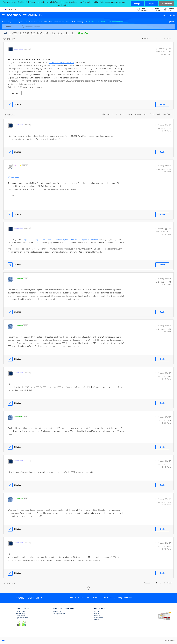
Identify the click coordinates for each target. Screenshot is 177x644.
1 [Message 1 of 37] (166, 48)
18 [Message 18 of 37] (166, 461)
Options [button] (171, 22)
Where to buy (58, 612)
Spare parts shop (59, 614)
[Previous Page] (146, 39)
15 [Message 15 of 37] (166, 326)
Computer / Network (57, 22)
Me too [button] (15, 93)
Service (97, 614)
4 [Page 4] (164, 39)
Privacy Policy (20, 614)
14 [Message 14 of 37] (166, 279)
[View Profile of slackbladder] (19, 49)
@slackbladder (14, 177)
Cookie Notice (21, 612)
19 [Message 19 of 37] (166, 499)
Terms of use (20, 616)
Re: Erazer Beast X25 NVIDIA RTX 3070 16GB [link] (106, 22)
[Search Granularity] (11, 27)
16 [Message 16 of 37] (166, 373)
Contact (97, 612)
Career (97, 620)
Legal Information (22, 618)
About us (97, 616)
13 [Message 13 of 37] (166, 228)
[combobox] (97, 27)
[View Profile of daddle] (17, 165)
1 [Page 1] (153, 39)
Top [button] (6, 640)
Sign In (172, 15)
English (20, 22)
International (99, 618)
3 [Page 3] (161, 39)
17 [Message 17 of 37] (166, 417)
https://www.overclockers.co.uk (61, 62)
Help (164, 15)
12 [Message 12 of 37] (166, 166)
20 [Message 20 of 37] (166, 543)
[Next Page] (170, 39)
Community (7, 22)
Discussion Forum (36, 22)
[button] (137, 4)
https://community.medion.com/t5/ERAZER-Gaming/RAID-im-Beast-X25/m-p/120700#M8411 (61, 239)
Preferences (167, 4)
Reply (162, 104)
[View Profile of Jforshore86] (18, 278)
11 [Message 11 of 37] (166, 125)
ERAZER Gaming (77, 22)
